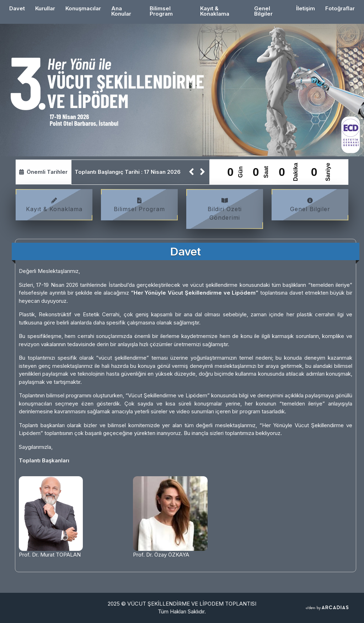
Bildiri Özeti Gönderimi (225, 211)
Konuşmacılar (83, 8)
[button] (191, 172)
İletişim (306, 8)
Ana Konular (121, 11)
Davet (20, 8)
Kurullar (45, 8)
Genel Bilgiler (263, 11)
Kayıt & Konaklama (215, 11)
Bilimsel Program (161, 11)
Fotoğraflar (340, 8)
